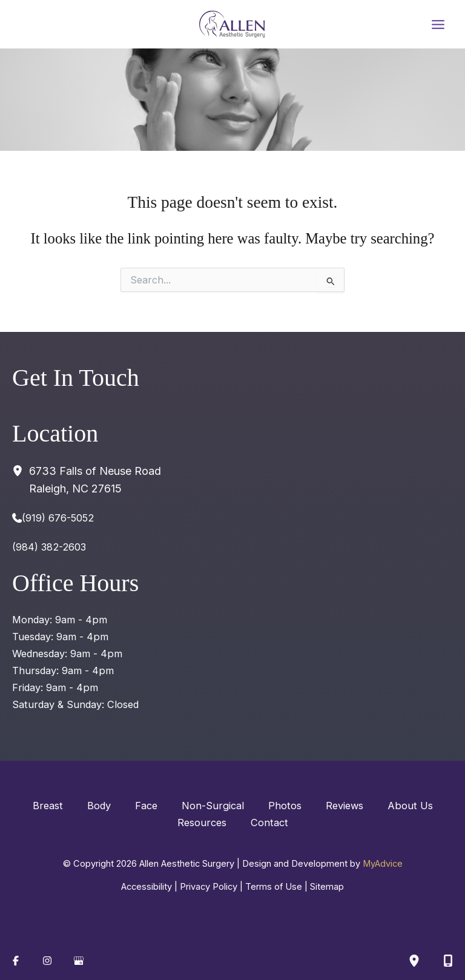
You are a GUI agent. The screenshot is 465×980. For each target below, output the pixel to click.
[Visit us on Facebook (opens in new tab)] (16, 961)
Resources (202, 823)
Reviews (345, 806)
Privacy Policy (209, 887)
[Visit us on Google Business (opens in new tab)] (79, 961)
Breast (48, 806)
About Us (410, 806)
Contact (269, 823)
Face (146, 806)
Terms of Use (274, 887)
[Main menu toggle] (438, 24)
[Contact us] (448, 961)
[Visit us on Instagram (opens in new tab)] (47, 961)
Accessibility (147, 887)
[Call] (53, 518)
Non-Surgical (213, 806)
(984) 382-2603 (49, 547)
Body (99, 806)
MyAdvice (383, 864)
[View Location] (21, 470)
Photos (285, 806)
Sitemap (327, 887)
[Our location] (414, 961)
